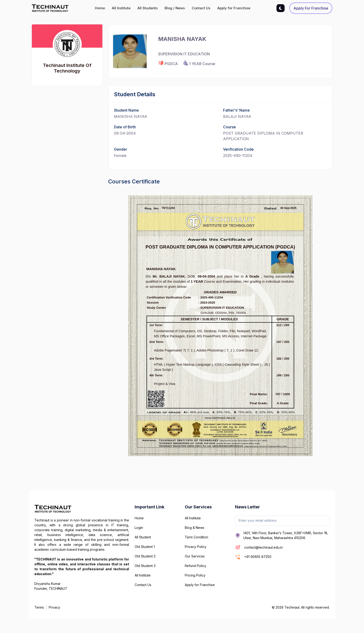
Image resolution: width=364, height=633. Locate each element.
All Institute (121, 8)
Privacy (54, 607)
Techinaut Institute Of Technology (67, 68)
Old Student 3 (145, 566)
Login (139, 528)
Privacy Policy (196, 547)
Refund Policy (195, 566)
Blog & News (195, 528)
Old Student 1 (145, 547)
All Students (148, 8)
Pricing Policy (195, 575)
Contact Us (201, 8)
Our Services (195, 556)
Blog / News (175, 8)
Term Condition (197, 537)
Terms (39, 607)
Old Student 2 (145, 556)
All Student (143, 537)
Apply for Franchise (234, 8)
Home (100, 8)
